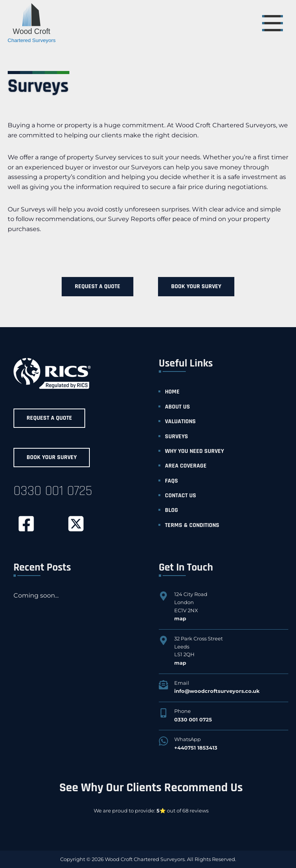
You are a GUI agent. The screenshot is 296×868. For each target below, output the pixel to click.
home (172, 392)
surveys (177, 437)
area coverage (186, 466)
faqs (172, 481)
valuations (180, 421)
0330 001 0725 (53, 491)
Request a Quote (98, 286)
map (180, 618)
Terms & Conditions (192, 525)
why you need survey (194, 451)
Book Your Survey (196, 286)
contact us (181, 496)
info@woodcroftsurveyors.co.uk (217, 691)
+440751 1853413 (196, 748)
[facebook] (26, 524)
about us (177, 407)
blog (172, 510)
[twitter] (76, 524)
